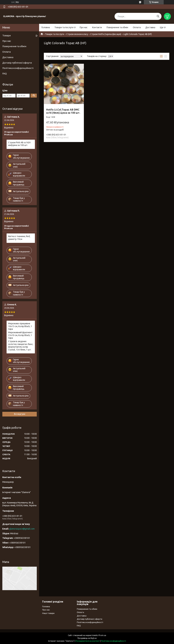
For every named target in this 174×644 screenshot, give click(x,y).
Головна (46, 27)
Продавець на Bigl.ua (87, 638)
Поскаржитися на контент (88, 641)
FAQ (5, 74)
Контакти (97, 27)
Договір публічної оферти (17, 63)
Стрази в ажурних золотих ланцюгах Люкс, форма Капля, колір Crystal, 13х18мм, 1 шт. (21, 345)
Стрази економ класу (77, 34)
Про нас (84, 27)
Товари (6, 35)
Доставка (150, 27)
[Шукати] (158, 16)
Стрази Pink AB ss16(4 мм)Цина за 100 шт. (19, 144)
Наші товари (48, 613)
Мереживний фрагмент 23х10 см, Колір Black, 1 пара (20, 335)
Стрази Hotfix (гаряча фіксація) (106, 34)
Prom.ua (102, 635)
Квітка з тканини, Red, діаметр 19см (19, 238)
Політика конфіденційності (18, 68)
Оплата (137, 27)
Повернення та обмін (117, 27)
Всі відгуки (20, 414)
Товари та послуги (64, 27)
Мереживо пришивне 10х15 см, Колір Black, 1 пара (20, 326)
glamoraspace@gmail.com (22, 529)
